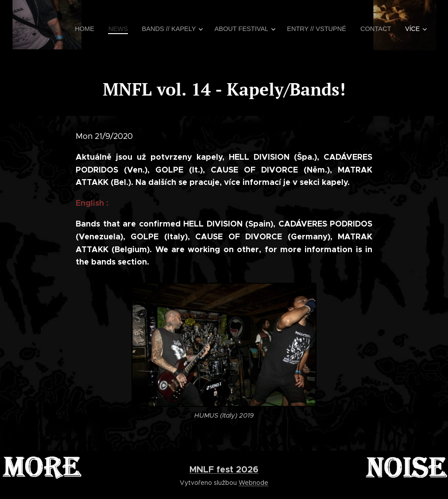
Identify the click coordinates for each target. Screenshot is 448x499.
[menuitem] (96, 29)
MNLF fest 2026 (224, 469)
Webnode (253, 483)
